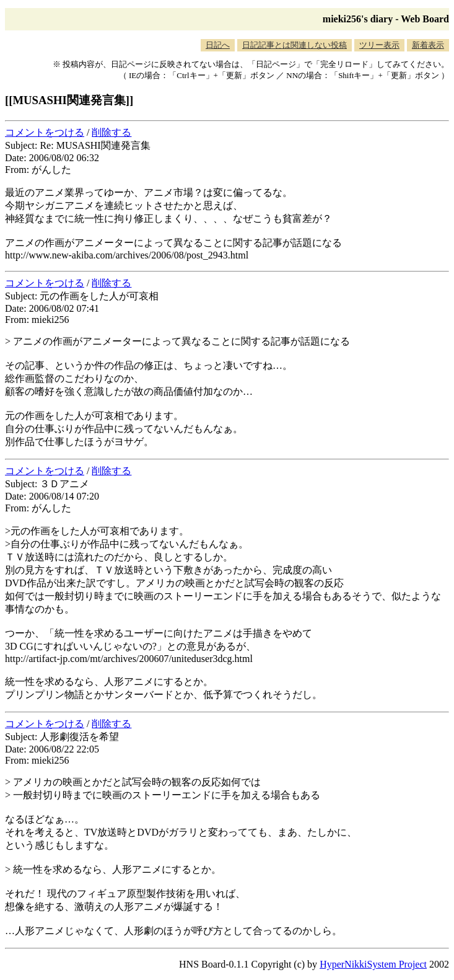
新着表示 (428, 45)
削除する (111, 132)
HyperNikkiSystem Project (373, 964)
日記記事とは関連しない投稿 (295, 45)
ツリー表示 (379, 45)
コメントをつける (45, 132)
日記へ (218, 45)
